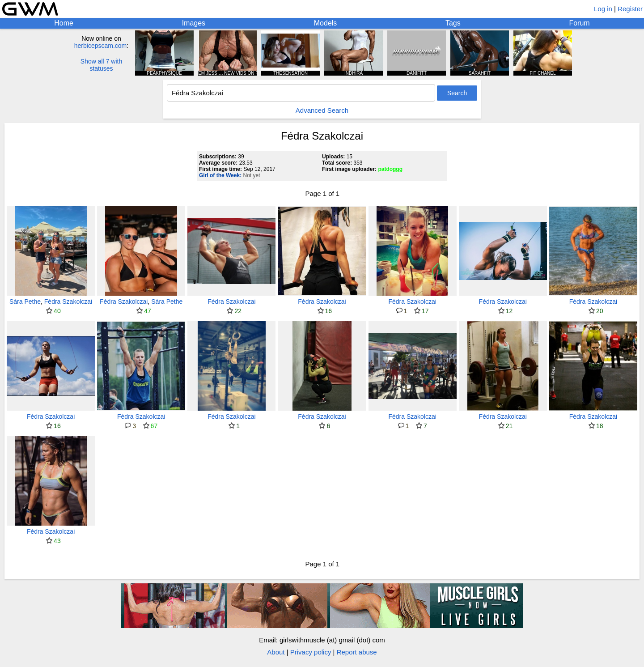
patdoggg (390, 169)
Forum (579, 23)
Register (630, 9)
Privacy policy (311, 652)
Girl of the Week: (220, 175)
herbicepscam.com (101, 46)
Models (326, 23)
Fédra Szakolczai (68, 302)
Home (64, 23)
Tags (453, 23)
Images (194, 23)
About (276, 652)
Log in (603, 9)
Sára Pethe (25, 302)
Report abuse (357, 652)
